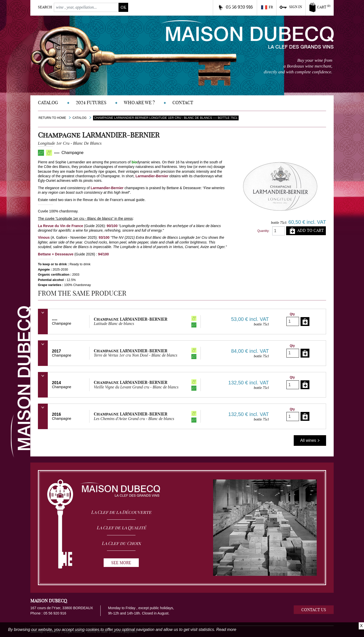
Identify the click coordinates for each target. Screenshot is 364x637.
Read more (226, 630)
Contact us (314, 610)
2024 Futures (91, 103)
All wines (310, 440)
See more (121, 563)
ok (123, 7)
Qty (292, 314)
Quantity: (263, 231)
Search (45, 7)
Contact (183, 103)
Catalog (48, 103)
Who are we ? (139, 103)
